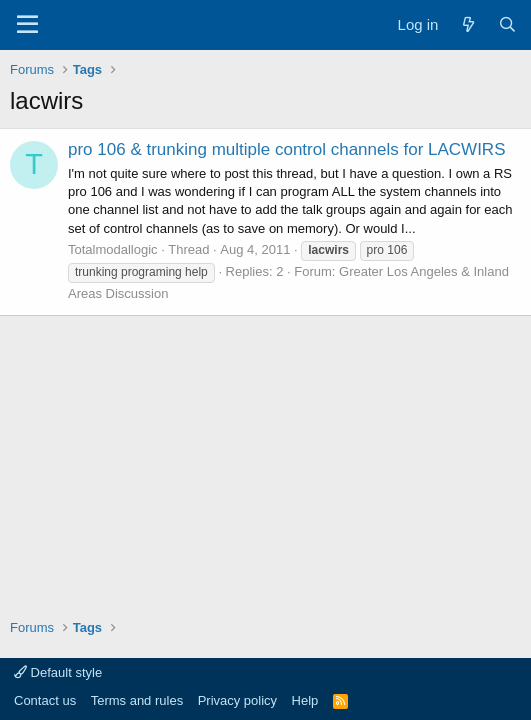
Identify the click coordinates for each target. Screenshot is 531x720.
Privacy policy (237, 700)
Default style (58, 672)
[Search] (507, 24)
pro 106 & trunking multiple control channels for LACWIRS (286, 149)
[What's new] (467, 24)
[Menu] (27, 25)
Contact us (45, 700)
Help (305, 700)
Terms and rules (137, 700)
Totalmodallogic (113, 249)
